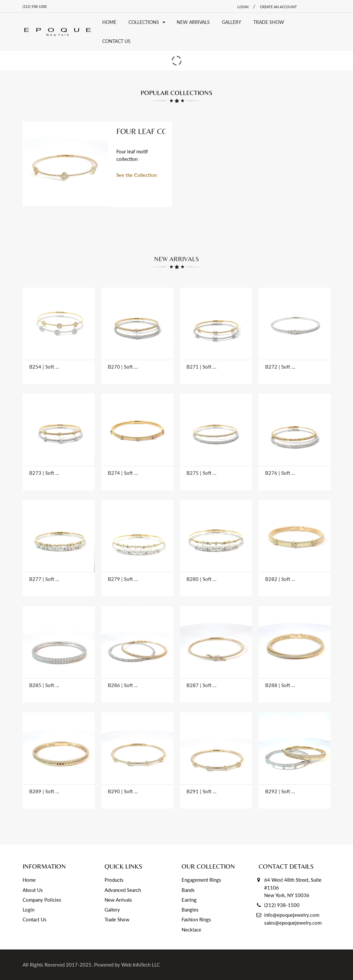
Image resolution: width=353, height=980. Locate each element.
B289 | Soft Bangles (44, 791)
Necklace (191, 930)
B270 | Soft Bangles (123, 367)
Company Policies (42, 900)
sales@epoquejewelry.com (293, 923)
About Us (33, 890)
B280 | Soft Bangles (202, 579)
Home (29, 880)
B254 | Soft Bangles (44, 367)
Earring (189, 900)
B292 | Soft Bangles (280, 791)
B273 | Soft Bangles (44, 473)
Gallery (112, 910)
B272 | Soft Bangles (280, 367)
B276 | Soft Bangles (280, 473)
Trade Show (117, 919)
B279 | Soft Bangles (123, 579)
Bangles (190, 910)
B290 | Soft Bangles (123, 791)
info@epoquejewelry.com (292, 915)
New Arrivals (118, 900)
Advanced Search (123, 890)
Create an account (278, 7)
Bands (188, 890)
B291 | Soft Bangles (202, 791)
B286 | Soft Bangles (123, 685)
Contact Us (35, 919)
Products (114, 880)
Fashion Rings (196, 919)
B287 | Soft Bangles (202, 685)
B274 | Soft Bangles (123, 473)
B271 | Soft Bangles (202, 367)
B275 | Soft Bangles (202, 473)
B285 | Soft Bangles (44, 685)
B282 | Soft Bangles (280, 579)
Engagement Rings (201, 880)
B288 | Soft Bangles (280, 685)
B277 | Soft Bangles (44, 579)
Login (29, 910)
